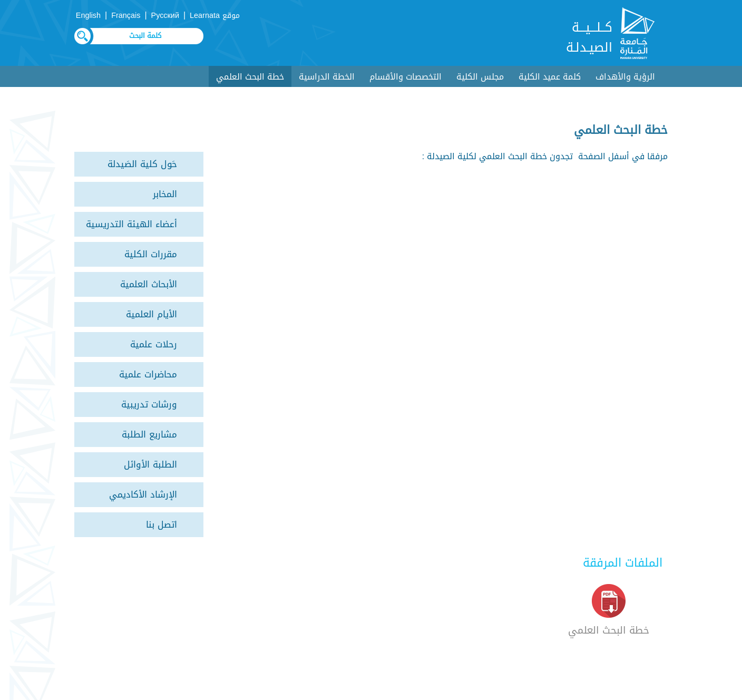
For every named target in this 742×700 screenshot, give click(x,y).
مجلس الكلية (480, 77)
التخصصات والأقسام (406, 77)
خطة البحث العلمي (250, 77)
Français (126, 16)
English (88, 16)
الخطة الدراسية (327, 77)
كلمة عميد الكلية (550, 77)
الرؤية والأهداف (625, 77)
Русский (165, 16)
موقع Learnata (215, 16)
